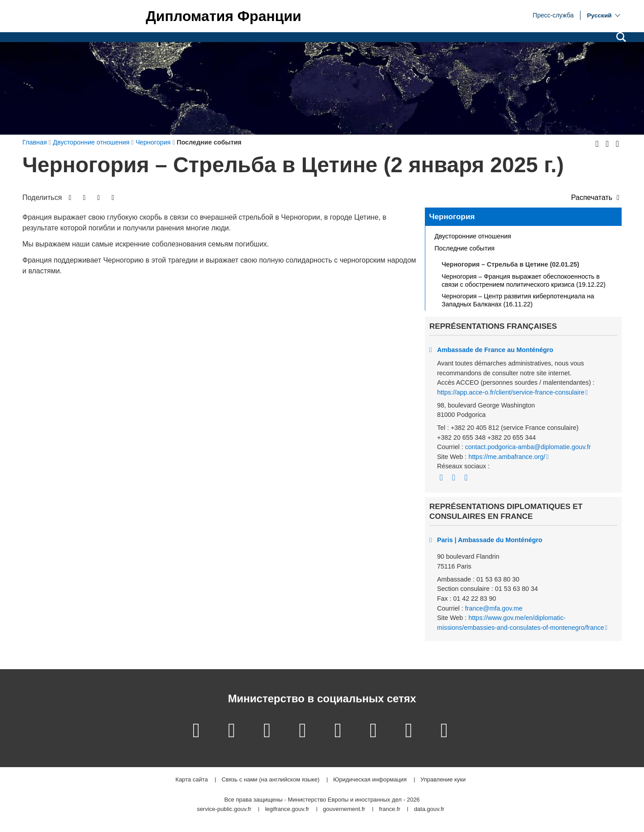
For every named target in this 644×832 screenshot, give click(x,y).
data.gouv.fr (429, 809)
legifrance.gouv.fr (287, 809)
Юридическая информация (370, 780)
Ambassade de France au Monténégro (495, 350)
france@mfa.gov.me (494, 608)
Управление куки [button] (443, 780)
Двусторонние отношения (473, 236)
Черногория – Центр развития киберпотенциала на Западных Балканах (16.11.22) (518, 300)
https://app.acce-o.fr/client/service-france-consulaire (511, 392)
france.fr (390, 809)
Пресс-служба (553, 15)
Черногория (452, 216)
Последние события (465, 248)
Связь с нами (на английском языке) (270, 780)
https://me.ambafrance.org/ (507, 457)
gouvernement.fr (344, 809)
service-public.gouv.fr (224, 809)
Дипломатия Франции (224, 16)
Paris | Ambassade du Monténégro (489, 540)
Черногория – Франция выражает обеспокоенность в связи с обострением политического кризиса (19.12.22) (524, 280)
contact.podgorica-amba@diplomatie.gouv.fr (528, 447)
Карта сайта (191, 780)
